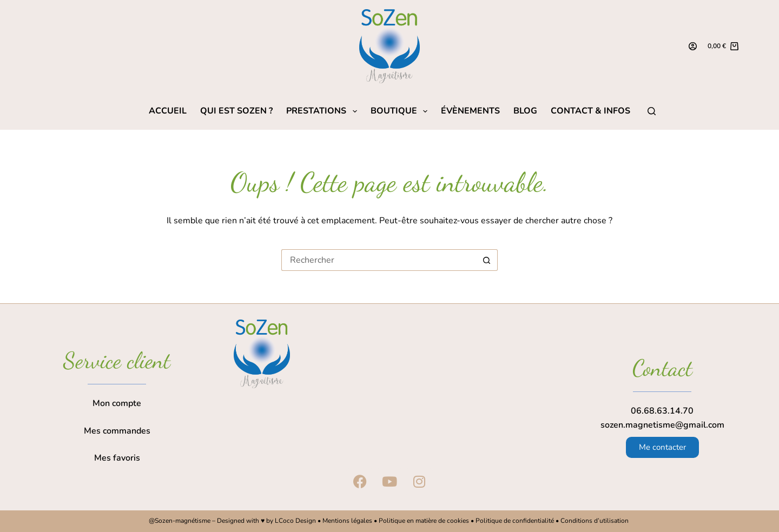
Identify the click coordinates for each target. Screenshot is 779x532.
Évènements (470, 111)
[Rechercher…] (379, 260)
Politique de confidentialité (515, 521)
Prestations (324, 111)
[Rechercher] (652, 111)
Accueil (168, 111)
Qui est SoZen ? (236, 111)
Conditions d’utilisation (595, 521)
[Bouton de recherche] (487, 260)
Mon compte (117, 403)
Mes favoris (117, 458)
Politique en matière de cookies (424, 521)
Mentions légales (347, 521)
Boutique (401, 111)
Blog (525, 111)
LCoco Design (296, 521)
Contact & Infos (590, 111)
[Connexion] (693, 46)
